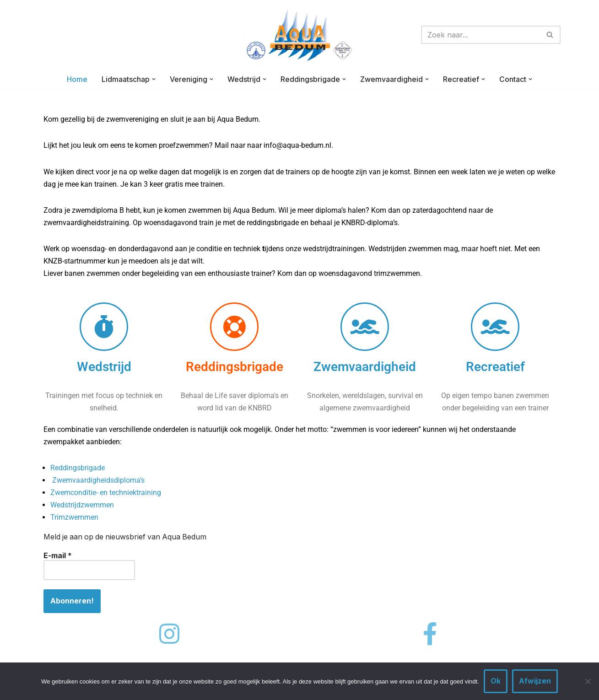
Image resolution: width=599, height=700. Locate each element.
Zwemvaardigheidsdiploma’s (98, 481)
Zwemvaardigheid (365, 367)
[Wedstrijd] (104, 327)
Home (77, 79)
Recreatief (495, 367)
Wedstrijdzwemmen (82, 506)
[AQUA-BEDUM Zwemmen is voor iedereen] (300, 35)
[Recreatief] (495, 327)
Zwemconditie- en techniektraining (106, 494)
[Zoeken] (480, 35)
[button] (154, 79)
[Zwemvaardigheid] (365, 327)
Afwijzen (535, 681)
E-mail (58, 557)
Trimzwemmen (74, 519)
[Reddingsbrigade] (234, 327)
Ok (496, 681)
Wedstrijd (104, 367)
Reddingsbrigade (235, 367)
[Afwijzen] (588, 681)
